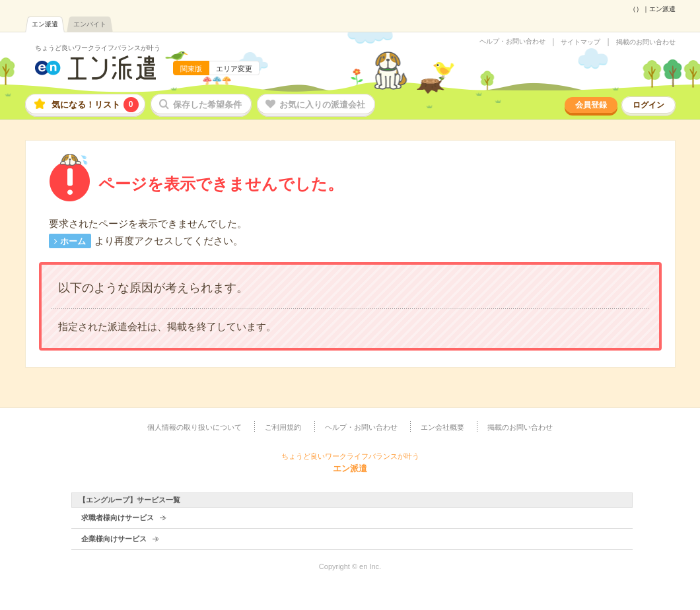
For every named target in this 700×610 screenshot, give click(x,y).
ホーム (73, 241)
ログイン (648, 105)
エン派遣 (45, 24)
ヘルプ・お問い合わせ (512, 42)
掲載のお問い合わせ (646, 42)
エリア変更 (234, 69)
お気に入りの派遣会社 (322, 105)
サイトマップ (580, 42)
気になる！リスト (95, 105)
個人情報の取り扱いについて (194, 427)
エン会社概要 (442, 427)
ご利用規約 (283, 427)
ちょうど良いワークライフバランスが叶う (98, 48)
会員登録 (591, 105)
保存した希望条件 (207, 105)
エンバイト (90, 24)
